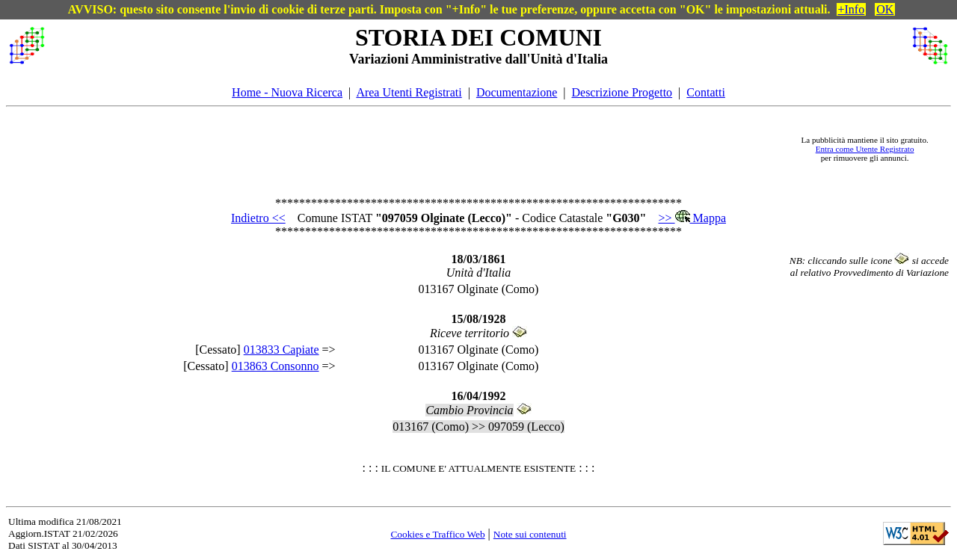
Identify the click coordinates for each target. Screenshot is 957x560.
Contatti (706, 92)
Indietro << (258, 218)
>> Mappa (692, 218)
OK (885, 9)
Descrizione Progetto (622, 92)
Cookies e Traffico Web (437, 534)
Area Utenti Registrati (409, 92)
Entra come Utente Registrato (865, 149)
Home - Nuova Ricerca (287, 92)
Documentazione (517, 92)
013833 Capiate (281, 350)
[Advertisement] (419, 149)
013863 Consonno (276, 366)
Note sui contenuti (530, 534)
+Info (852, 9)
